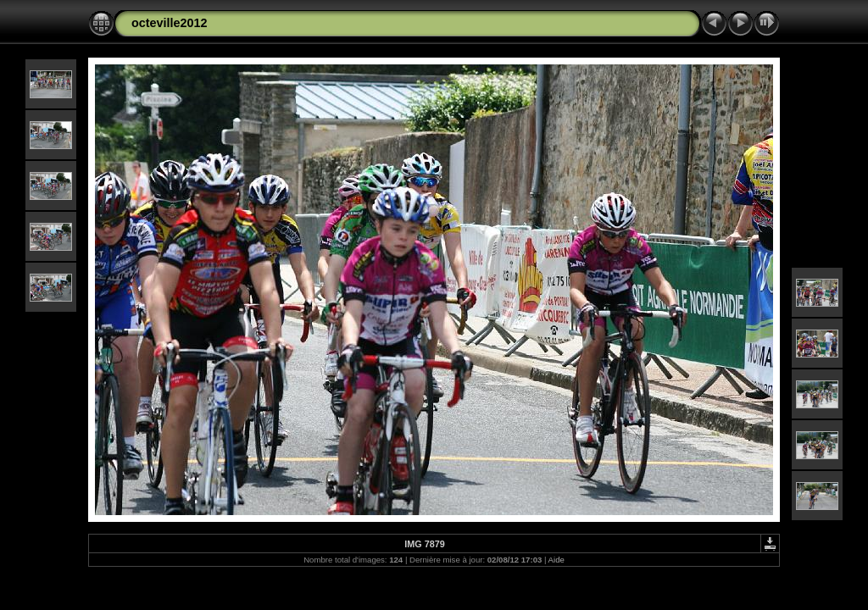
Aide (556, 560)
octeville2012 (170, 23)
